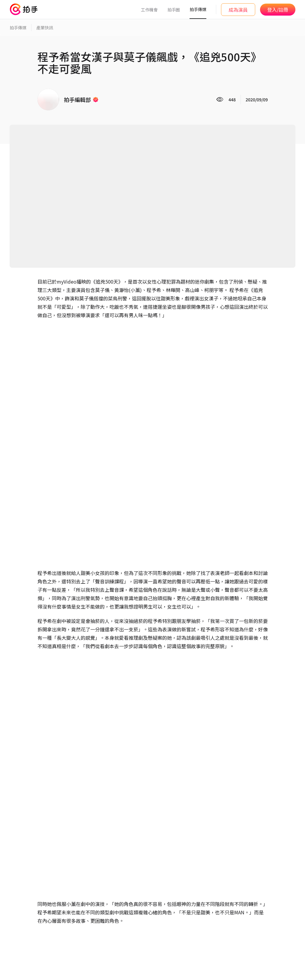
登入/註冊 (278, 10)
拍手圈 (174, 10)
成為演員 (238, 10)
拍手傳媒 (198, 9)
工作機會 (149, 10)
